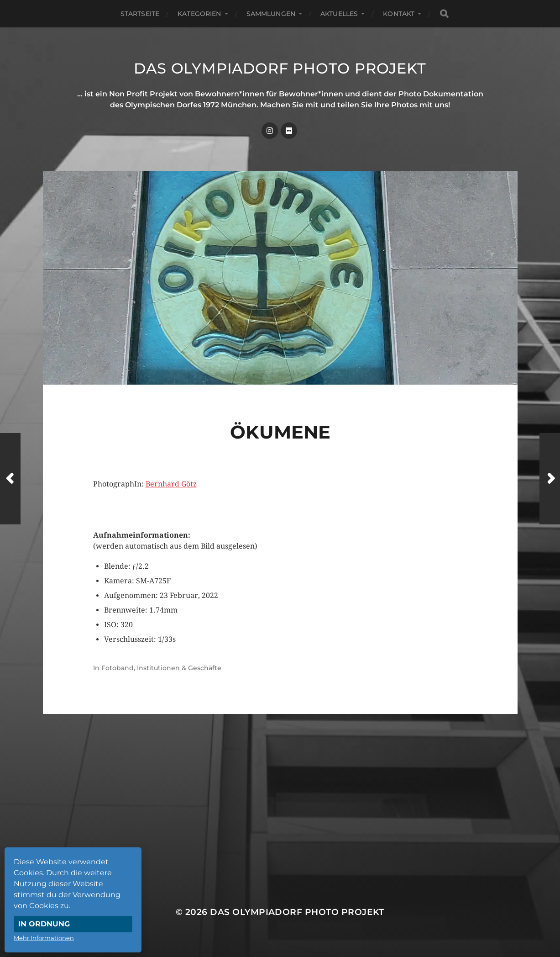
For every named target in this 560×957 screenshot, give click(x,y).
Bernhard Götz (171, 484)
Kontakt (399, 14)
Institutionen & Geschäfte (179, 668)
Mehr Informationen (44, 938)
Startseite (140, 14)
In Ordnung (44, 924)
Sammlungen (271, 14)
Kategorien (199, 14)
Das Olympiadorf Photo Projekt (280, 68)
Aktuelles (339, 14)
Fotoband (118, 668)
